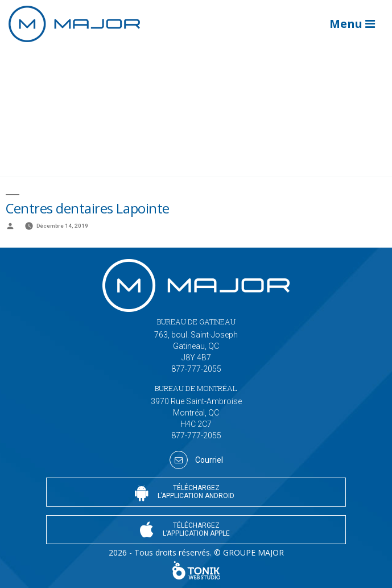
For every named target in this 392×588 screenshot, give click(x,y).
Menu (352, 24)
